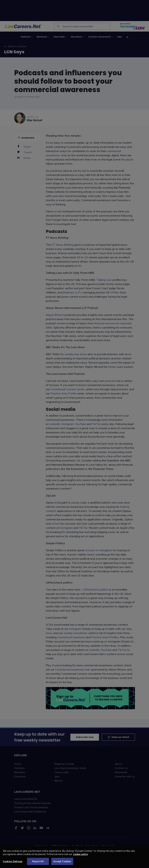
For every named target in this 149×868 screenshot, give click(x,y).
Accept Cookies (62, 863)
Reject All (38, 863)
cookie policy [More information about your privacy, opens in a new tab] (81, 856)
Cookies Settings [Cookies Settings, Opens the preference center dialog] (13, 863)
